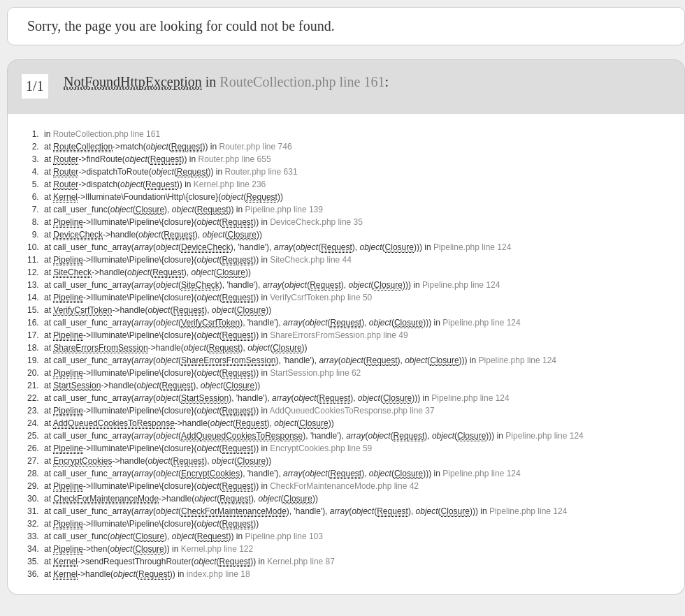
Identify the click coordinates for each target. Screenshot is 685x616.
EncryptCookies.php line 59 (321, 448)
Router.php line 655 (234, 159)
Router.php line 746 (255, 147)
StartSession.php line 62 (315, 373)
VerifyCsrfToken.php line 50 (321, 298)
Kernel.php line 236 (230, 184)
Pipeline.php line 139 (284, 210)
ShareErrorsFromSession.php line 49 (339, 335)
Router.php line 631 (261, 172)
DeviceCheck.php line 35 (316, 222)
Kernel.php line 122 (217, 549)
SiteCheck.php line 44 (311, 260)
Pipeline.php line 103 (284, 536)
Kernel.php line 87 (301, 562)
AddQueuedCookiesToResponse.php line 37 (352, 411)
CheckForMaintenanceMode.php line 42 (344, 486)
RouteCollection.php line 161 (302, 82)
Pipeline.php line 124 (472, 247)
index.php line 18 (218, 574)
